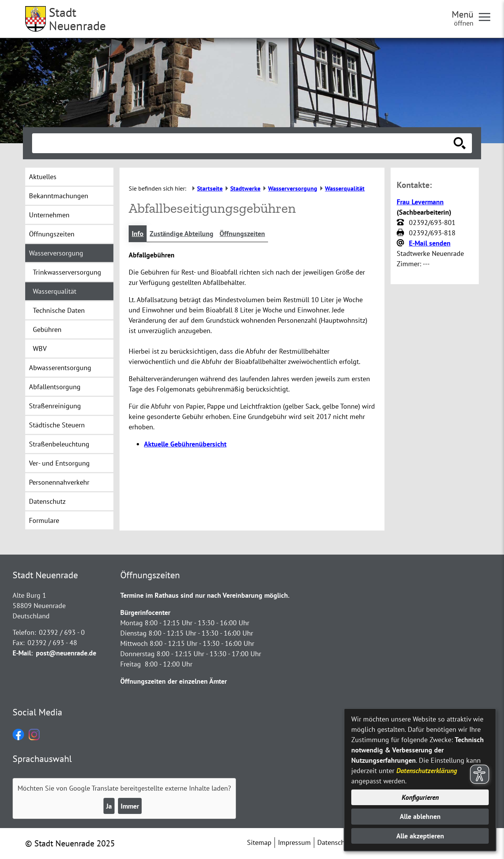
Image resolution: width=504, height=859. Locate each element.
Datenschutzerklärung (427, 771)
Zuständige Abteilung (182, 234)
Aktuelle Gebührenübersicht (185, 444)
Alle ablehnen (420, 816)
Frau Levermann (420, 202)
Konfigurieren (420, 797)
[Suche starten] (460, 143)
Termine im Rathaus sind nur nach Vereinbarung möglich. (205, 595)
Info (138, 234)
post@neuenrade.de (66, 653)
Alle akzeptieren (420, 836)
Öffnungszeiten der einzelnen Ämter (174, 681)
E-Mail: (23, 653)
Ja (109, 806)
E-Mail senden (430, 243)
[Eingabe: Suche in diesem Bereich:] (244, 143)
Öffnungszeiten (242, 234)
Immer (130, 806)
